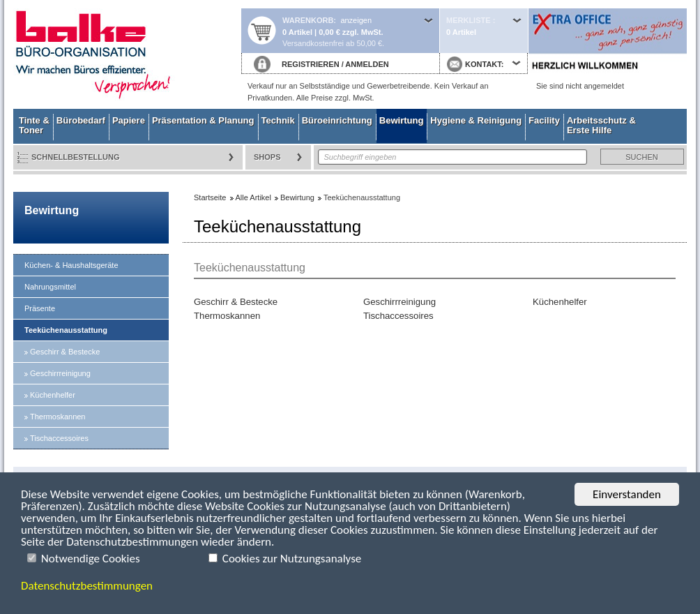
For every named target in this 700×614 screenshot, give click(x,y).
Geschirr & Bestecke (65, 352)
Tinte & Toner (34, 125)
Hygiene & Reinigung (476, 120)
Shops (267, 157)
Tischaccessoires (59, 438)
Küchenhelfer (53, 395)
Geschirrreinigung (60, 373)
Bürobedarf (81, 120)
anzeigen (356, 20)
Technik (278, 120)
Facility (544, 120)
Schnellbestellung (76, 157)
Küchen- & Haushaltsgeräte (71, 265)
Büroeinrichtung (337, 120)
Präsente (40, 308)
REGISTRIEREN (311, 64)
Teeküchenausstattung (66, 330)
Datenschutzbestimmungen (87, 586)
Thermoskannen (58, 417)
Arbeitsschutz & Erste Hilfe (601, 125)
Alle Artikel (253, 197)
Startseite (127, 54)
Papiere (129, 120)
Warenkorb (308, 20)
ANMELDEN (367, 64)
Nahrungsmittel (50, 287)
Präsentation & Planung (203, 120)
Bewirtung (402, 120)
